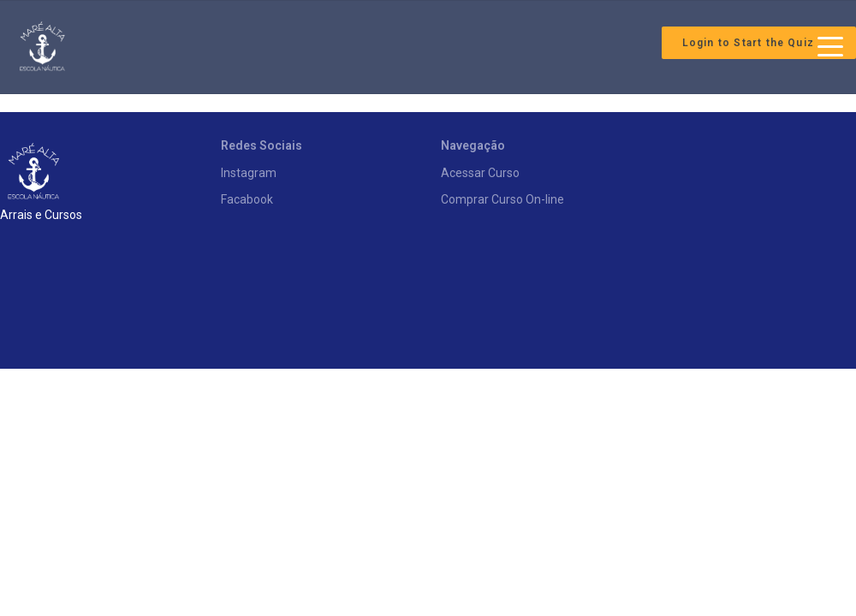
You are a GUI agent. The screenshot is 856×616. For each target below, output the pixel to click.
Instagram (249, 173)
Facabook (247, 199)
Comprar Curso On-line (502, 199)
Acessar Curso (480, 173)
